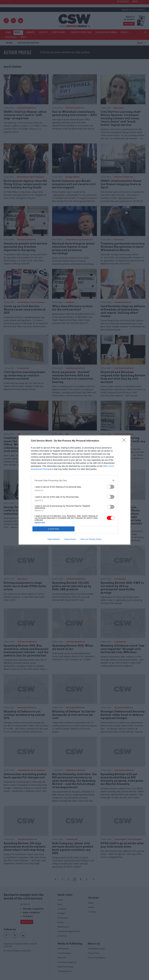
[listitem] (74, 480)
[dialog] (74, 490)
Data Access (70, 539)
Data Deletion (54, 539)
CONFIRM (53, 529)
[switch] (111, 487)
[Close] (125, 441)
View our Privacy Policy (91, 539)
